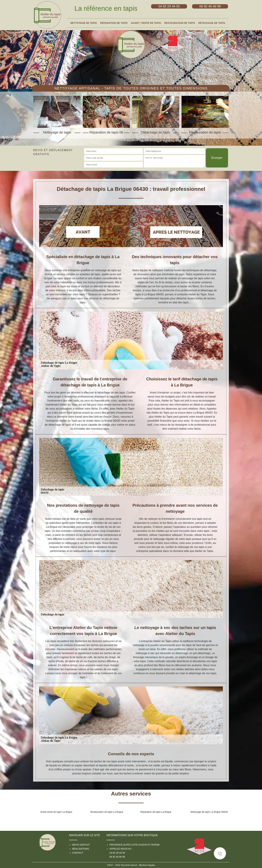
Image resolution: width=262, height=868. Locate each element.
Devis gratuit (81, 845)
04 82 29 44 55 (117, 853)
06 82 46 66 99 (117, 857)
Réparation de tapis (114, 23)
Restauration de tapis (180, 23)
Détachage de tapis (212, 23)
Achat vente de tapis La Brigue (56, 812)
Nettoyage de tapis (83, 23)
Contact (78, 853)
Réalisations (81, 849)
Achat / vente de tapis (146, 23)
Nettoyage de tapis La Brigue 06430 (209, 812)
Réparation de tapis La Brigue (156, 812)
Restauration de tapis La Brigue (107, 812)
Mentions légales (147, 865)
